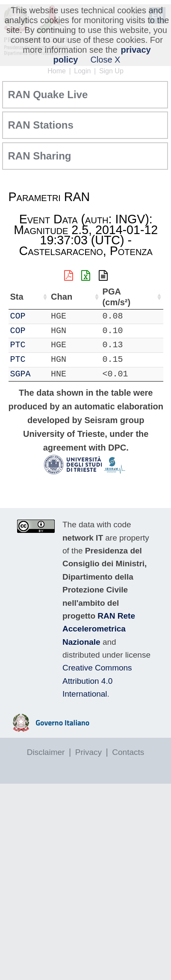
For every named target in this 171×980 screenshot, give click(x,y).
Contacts (128, 752)
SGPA (21, 374)
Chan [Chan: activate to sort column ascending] (62, 297)
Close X (105, 60)
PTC (18, 345)
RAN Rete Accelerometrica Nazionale (99, 629)
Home (57, 71)
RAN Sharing (40, 156)
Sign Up (111, 71)
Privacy (88, 752)
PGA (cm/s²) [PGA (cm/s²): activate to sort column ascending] (117, 297)
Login (82, 71)
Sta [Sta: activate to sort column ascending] (17, 297)
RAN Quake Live (48, 95)
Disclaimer (46, 752)
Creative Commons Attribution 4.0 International (97, 681)
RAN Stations (41, 125)
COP (18, 316)
